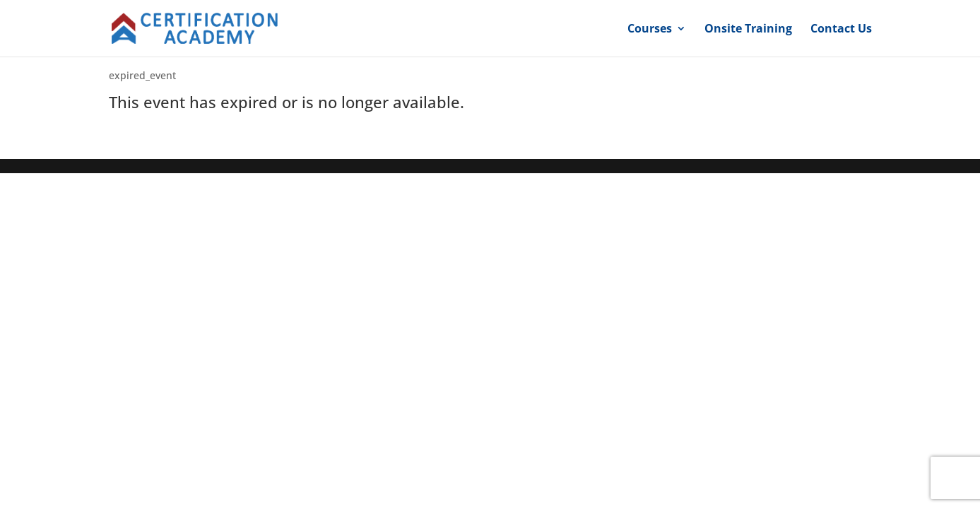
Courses (650, 30)
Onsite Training (748, 30)
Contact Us (841, 30)
